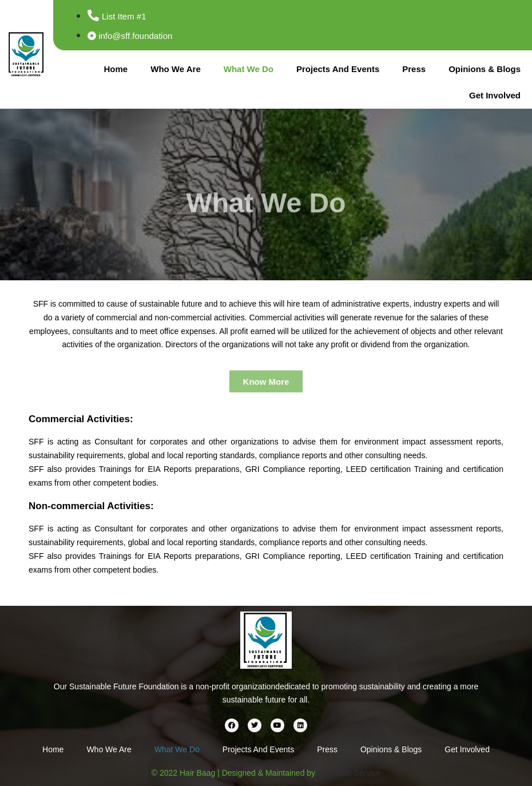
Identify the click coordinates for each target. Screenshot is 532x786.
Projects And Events (338, 69)
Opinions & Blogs (485, 69)
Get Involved (495, 95)
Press (414, 69)
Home (116, 69)
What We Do (249, 69)
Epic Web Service (349, 773)
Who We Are (176, 69)
